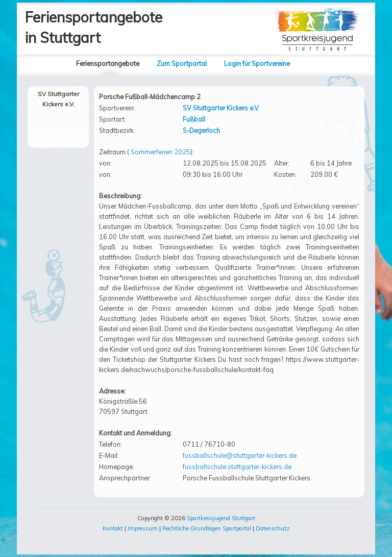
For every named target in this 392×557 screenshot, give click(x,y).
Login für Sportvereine (257, 63)
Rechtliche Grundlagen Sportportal (207, 528)
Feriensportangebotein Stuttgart (94, 27)
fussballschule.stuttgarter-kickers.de (237, 467)
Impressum (143, 528)
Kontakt (113, 528)
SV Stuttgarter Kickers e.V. (221, 108)
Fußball (194, 119)
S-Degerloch (201, 130)
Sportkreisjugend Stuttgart (221, 518)
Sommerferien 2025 (161, 152)
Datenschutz (273, 528)
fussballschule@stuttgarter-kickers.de (240, 455)
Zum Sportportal (182, 63)
